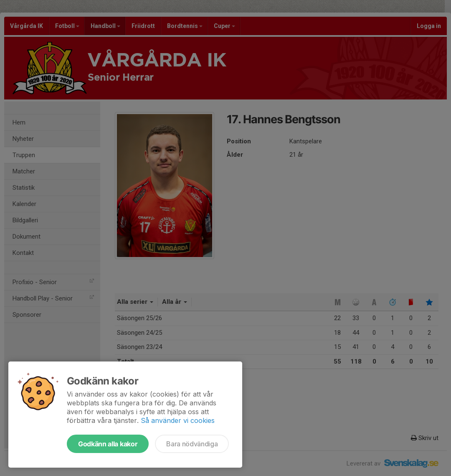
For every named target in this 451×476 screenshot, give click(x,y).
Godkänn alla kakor (108, 444)
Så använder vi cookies (178, 420)
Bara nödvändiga (192, 444)
